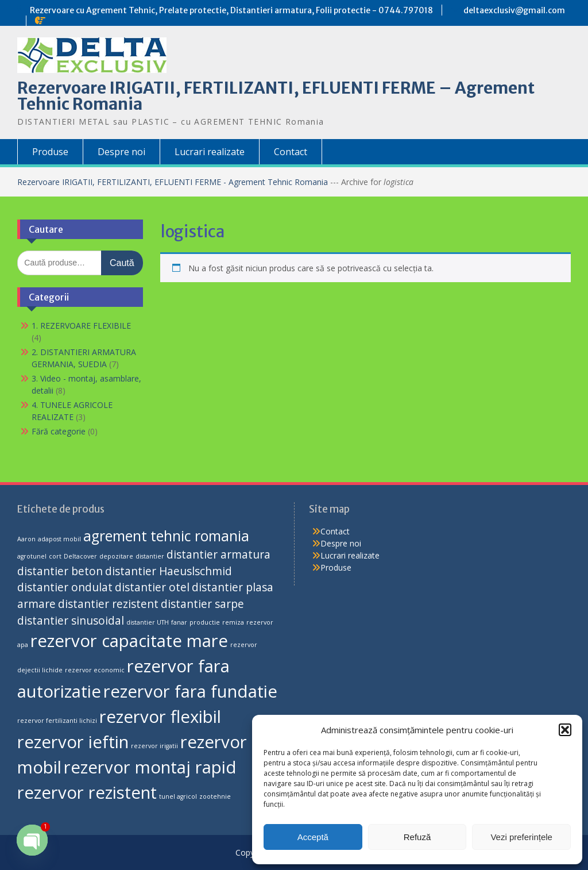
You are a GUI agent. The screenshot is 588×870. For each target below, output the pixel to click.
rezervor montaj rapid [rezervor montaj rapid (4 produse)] (150, 767)
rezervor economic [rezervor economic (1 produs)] (95, 670)
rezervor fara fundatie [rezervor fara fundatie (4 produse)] (190, 691)
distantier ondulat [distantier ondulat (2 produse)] (65, 587)
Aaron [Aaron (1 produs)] (26, 539)
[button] (565, 730)
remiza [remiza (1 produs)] (233, 622)
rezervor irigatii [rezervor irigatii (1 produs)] (154, 746)
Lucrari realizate (210, 152)
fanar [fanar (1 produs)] (179, 622)
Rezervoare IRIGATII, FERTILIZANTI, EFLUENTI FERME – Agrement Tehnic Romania (276, 96)
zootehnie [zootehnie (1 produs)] (215, 796)
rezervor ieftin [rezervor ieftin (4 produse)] (73, 742)
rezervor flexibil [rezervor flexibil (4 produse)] (160, 717)
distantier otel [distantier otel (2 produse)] (152, 587)
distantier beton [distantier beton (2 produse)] (60, 571)
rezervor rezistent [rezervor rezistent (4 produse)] (87, 792)
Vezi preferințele (521, 837)
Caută (122, 263)
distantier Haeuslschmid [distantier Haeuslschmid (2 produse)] (169, 571)
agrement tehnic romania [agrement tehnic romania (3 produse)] (166, 536)
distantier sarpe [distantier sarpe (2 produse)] (202, 604)
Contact (291, 152)
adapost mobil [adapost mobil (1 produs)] (59, 539)
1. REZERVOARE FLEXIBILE (81, 326)
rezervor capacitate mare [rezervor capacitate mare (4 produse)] (129, 641)
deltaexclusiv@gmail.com (514, 10)
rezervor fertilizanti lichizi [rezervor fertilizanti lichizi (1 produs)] (57, 721)
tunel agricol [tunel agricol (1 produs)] (178, 796)
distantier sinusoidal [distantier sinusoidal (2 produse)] (71, 621)
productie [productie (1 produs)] (205, 622)
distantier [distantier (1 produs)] (150, 556)
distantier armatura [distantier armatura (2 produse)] (218, 555)
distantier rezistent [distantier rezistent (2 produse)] (108, 604)
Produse (50, 152)
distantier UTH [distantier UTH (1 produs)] (148, 622)
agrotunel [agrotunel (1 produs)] (32, 556)
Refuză (417, 837)
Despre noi (121, 152)
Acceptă (313, 837)
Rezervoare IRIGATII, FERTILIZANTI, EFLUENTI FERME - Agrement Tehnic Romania (174, 182)
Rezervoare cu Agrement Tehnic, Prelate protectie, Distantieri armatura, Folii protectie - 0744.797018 (231, 10)
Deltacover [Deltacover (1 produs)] (80, 556)
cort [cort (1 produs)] (55, 556)
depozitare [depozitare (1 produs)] (116, 556)
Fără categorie (59, 431)
